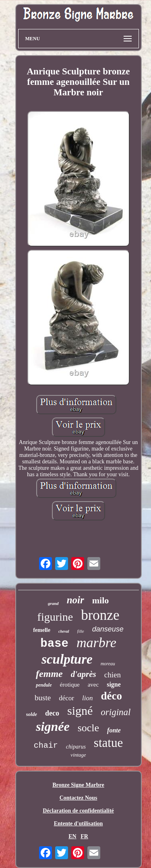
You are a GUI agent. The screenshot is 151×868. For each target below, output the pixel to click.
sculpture (67, 659)
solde (32, 714)
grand (53, 603)
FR (84, 836)
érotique (70, 685)
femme (49, 674)
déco (111, 696)
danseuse (108, 629)
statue (108, 743)
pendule (44, 685)
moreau (108, 664)
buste (43, 698)
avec (93, 685)
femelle (42, 630)
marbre (96, 643)
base (54, 644)
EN (72, 836)
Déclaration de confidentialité (78, 811)
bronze (100, 615)
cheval (64, 631)
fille (81, 631)
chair (46, 746)
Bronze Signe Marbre (78, 785)
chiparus (76, 747)
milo (101, 600)
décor (66, 698)
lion (87, 698)
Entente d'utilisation (79, 824)
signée (53, 726)
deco (52, 713)
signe (114, 684)
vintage (78, 755)
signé (80, 711)
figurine (55, 617)
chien (113, 675)
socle (88, 728)
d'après (84, 674)
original (116, 712)
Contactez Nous (79, 798)
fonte (114, 730)
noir (75, 600)
